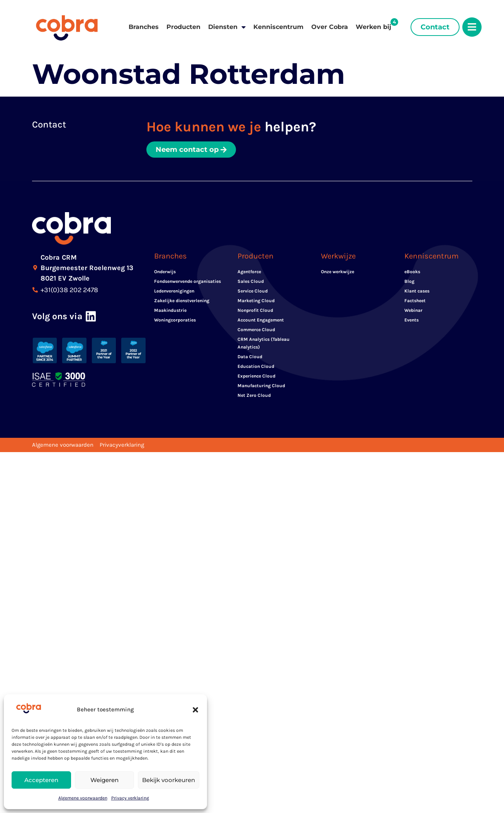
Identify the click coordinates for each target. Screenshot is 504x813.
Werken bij (373, 27)
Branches (144, 27)
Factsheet (415, 301)
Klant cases (417, 291)
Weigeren (104, 780)
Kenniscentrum (278, 27)
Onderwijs (165, 272)
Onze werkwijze (338, 272)
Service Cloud (253, 291)
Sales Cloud (251, 281)
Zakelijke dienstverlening (182, 301)
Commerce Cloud (256, 330)
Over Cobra (330, 27)
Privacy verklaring (130, 798)
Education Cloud (256, 366)
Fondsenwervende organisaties (188, 281)
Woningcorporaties (175, 320)
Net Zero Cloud (254, 395)
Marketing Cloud (256, 301)
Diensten (227, 27)
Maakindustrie (170, 310)
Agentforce (249, 272)
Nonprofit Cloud (255, 310)
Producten (183, 27)
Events (412, 320)
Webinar (413, 310)
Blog (409, 281)
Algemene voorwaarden (83, 798)
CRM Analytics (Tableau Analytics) (264, 343)
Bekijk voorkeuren (169, 780)
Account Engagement (261, 320)
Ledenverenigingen (174, 291)
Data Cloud (250, 357)
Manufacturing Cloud (261, 386)
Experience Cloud (256, 376)
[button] (195, 710)
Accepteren (41, 780)
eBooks (412, 272)
